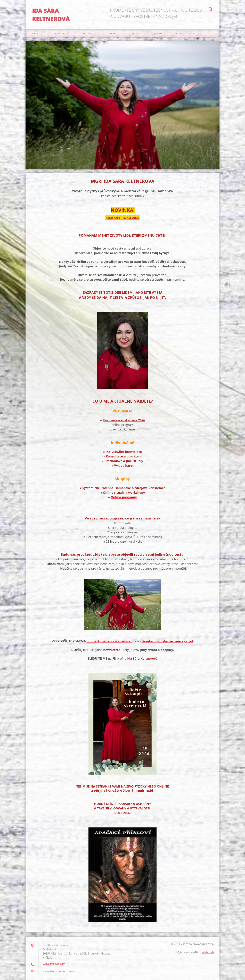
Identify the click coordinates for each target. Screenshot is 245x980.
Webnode (208, 953)
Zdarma (111, 34)
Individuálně (61, 34)
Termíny (135, 34)
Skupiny (88, 34)
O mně (158, 34)
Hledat (211, 10)
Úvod (36, 34)
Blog (179, 34)
